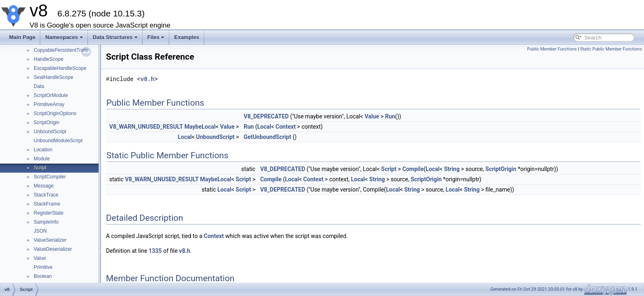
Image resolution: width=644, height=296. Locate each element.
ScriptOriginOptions (55, 113)
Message (44, 186)
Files (156, 37)
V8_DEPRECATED (266, 116)
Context (286, 127)
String (452, 169)
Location (43, 150)
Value (40, 258)
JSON (40, 231)
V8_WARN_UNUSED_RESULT (146, 127)
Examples (187, 37)
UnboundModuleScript (58, 141)
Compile (413, 169)
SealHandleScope (53, 77)
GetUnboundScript (267, 137)
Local (264, 127)
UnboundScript (50, 132)
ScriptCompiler (50, 177)
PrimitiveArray (49, 104)
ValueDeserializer (53, 249)
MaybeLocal (200, 127)
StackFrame (47, 204)
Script (40, 168)
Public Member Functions (552, 49)
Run (390, 116)
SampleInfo (46, 222)
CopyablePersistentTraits (61, 50)
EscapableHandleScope (60, 68)
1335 (155, 251)
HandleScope (48, 59)
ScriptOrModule (51, 95)
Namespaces (64, 37)
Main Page (22, 37)
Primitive (43, 267)
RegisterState (49, 213)
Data (39, 86)
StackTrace (46, 195)
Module (42, 159)
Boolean (43, 276)
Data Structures (115, 37)
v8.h (147, 79)
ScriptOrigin (47, 123)
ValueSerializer (50, 240)
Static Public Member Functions (611, 49)
